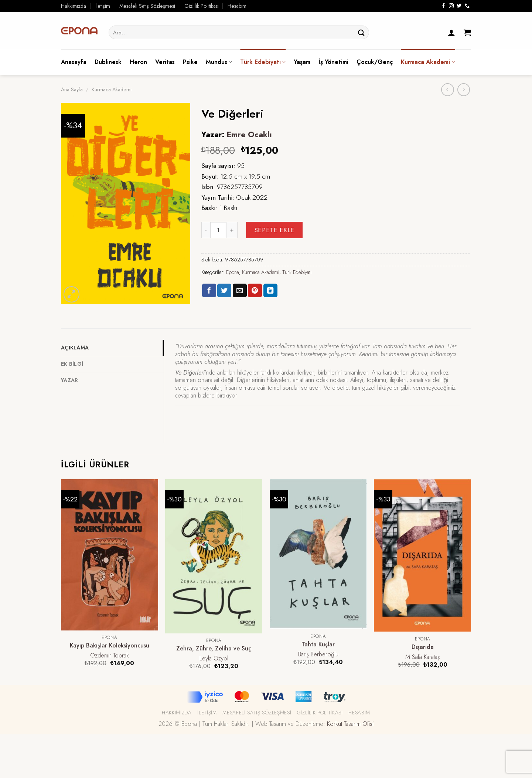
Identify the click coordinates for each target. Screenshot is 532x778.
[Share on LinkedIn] (270, 290)
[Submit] (361, 32)
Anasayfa (74, 62)
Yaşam (302, 62)
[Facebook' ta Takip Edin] (444, 6)
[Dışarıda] (422, 556)
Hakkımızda (74, 6)
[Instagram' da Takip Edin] (451, 6)
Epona (233, 272)
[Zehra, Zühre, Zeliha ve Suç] (214, 556)
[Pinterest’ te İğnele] (255, 290)
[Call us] (467, 6)
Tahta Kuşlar (318, 645)
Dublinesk (108, 62)
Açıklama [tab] (75, 348)
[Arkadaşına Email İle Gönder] (240, 290)
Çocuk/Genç (375, 62)
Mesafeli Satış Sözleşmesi (147, 6)
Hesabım (237, 6)
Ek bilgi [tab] (72, 364)
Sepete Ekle (274, 230)
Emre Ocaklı (249, 134)
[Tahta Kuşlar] (318, 554)
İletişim (103, 6)
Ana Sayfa (72, 89)
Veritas (165, 62)
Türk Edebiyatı (263, 62)
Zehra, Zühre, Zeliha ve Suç (214, 649)
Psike (190, 62)
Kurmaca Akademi (428, 62)
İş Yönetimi (333, 62)
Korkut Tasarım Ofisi (350, 724)
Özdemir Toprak (110, 656)
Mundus (219, 62)
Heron (138, 62)
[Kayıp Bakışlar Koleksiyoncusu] (110, 555)
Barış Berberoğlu (318, 655)
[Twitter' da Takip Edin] (459, 6)
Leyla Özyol (214, 659)
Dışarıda (423, 647)
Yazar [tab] (69, 380)
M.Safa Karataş (422, 657)
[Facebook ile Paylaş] (209, 290)
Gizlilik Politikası (202, 6)
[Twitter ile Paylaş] (224, 290)
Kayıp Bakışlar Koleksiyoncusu (110, 646)
